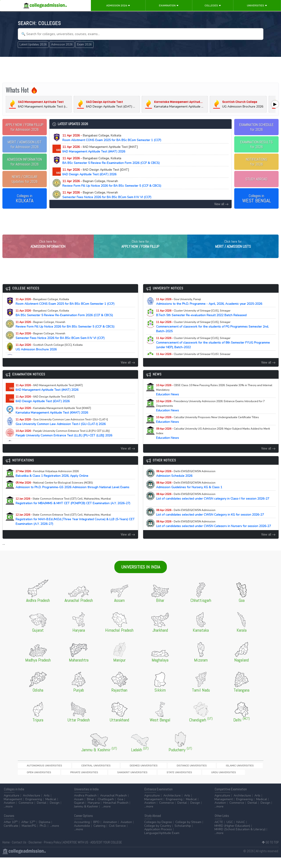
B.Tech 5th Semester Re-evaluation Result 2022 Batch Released (205, 322)
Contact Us (19, 853)
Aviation (9, 813)
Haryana (94, 813)
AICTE (219, 833)
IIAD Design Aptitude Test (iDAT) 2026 (100, 172)
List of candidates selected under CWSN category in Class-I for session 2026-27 (213, 508)
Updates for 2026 (25, 179)
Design (55, 813)
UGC (230, 833)
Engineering (34, 810)
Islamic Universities (171, 775)
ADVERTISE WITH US (76, 853)
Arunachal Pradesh (113, 806)
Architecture (32, 806)
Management (13, 810)
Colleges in (25, 199)
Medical (51, 810)
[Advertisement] (140, 70)
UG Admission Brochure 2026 (49, 356)
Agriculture (12, 806)
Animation (110, 833)
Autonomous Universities (36, 775)
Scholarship (183, 836)
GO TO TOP (270, 853)
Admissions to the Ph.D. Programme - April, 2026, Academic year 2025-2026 (213, 311)
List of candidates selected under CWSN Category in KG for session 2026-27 (214, 522)
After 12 (28, 833)
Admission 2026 (118, 5)
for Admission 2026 (24, 127)
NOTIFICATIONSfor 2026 (257, 162)
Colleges (213, 5)
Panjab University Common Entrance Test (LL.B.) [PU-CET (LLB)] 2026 (68, 442)
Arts (47, 806)
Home (6, 853)
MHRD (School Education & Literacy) (240, 840)
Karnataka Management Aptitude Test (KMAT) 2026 (56, 420)
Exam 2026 (84, 45)
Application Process (158, 840)
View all (221, 204)
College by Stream (188, 833)
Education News (214, 399)
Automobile (82, 836)
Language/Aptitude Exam (162, 844)
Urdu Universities (94, 782)
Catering (99, 836)
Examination (169, 5)
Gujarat (79, 813)
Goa (120, 810)
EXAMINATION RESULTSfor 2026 (256, 144)
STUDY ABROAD (256, 179)
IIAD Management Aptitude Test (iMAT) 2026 (104, 149)
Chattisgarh (106, 810)
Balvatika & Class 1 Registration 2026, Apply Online (56, 483)
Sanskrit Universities (34, 782)
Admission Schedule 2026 (186, 483)
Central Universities (73, 775)
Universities (257, 5)
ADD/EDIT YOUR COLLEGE (106, 853)
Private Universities (231, 775)
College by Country (158, 836)
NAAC (241, 833)
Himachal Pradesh (116, 813)
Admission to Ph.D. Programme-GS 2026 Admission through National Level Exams (72, 496)
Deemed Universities (105, 775)
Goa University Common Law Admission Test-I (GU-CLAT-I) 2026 (64, 431)
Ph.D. (43, 836)
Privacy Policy (52, 853)
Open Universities (201, 775)
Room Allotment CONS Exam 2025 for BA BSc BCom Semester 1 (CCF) (112, 138)
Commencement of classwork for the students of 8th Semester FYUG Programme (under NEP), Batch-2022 (213, 352)
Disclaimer (35, 853)
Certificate (11, 836)
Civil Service (117, 836)
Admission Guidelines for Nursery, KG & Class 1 (193, 494)
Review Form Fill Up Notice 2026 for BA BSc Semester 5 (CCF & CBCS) (112, 183)
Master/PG (29, 836)
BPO (96, 833)
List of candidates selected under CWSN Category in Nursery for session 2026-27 (213, 535)
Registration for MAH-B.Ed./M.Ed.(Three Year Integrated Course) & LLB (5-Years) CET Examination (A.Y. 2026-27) (75, 528)
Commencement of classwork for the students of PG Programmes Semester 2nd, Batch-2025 (212, 336)
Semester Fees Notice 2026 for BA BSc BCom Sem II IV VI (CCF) (107, 195)
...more (8, 817)
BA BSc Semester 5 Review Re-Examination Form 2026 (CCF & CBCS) (111, 161)
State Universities (65, 782)
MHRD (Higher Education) (232, 836)
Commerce (26, 813)
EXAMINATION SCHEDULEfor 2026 (256, 127)
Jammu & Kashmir (86, 817)
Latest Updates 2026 (33, 45)
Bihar (91, 810)
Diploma (45, 833)
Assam (79, 810)
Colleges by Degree (158, 833)
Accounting (82, 833)
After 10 (11, 833)
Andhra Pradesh (85, 806)
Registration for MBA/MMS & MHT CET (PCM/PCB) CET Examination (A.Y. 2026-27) (73, 512)
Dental (42, 813)
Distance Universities (138, 775)
